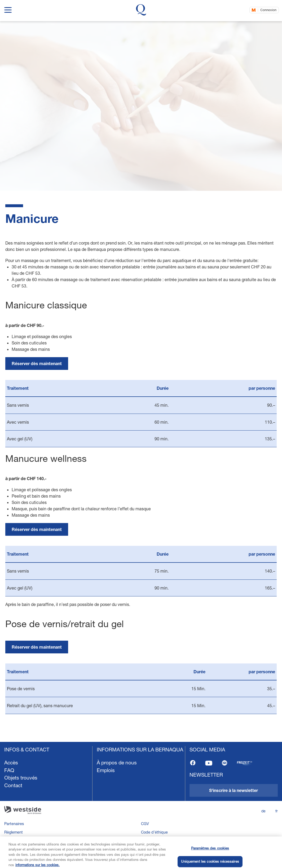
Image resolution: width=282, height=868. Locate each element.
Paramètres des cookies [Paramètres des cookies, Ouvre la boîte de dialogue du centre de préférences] (210, 856)
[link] (37, 364)
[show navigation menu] (8, 9)
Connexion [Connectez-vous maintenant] (268, 10)
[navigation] (141, 805)
